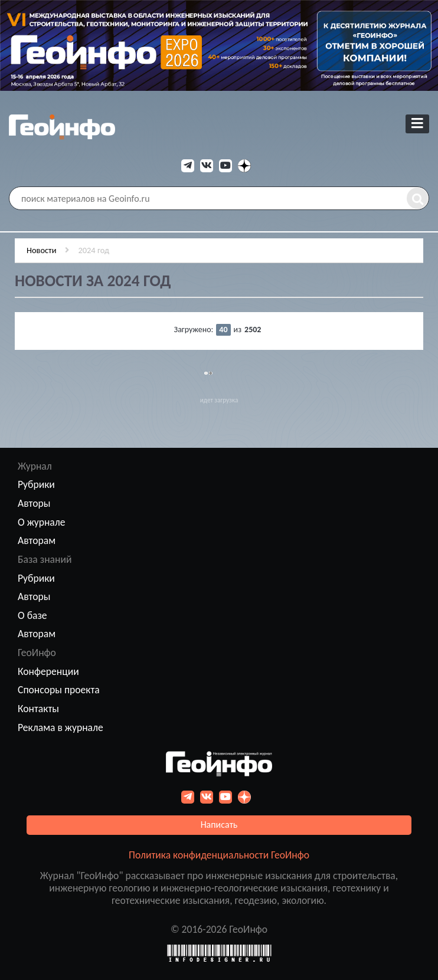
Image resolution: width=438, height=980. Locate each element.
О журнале (42, 522)
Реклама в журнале (61, 727)
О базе (32, 615)
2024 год (93, 250)
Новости (41, 250)
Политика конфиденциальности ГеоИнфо (219, 855)
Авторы (34, 503)
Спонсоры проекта (59, 690)
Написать (219, 825)
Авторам (37, 540)
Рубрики (36, 484)
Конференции (48, 671)
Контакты (38, 709)
